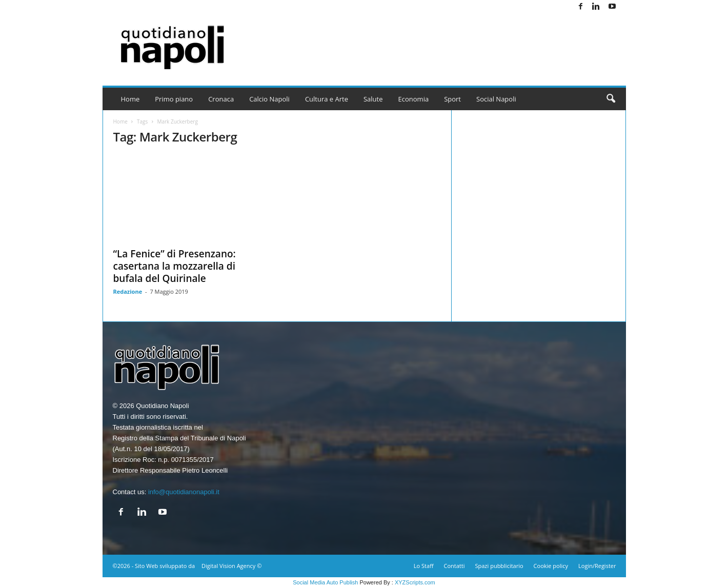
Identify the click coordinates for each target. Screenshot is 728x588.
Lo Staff (424, 566)
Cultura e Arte (327, 99)
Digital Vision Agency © (231, 566)
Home (130, 99)
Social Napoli (496, 99)
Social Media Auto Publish (325, 582)
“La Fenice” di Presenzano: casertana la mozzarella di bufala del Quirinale (175, 266)
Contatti (454, 566)
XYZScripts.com (415, 582)
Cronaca (221, 99)
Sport (452, 99)
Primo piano (174, 99)
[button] (611, 99)
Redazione (128, 291)
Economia (414, 99)
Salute (373, 99)
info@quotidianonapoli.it (184, 492)
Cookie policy (551, 566)
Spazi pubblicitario (499, 566)
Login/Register (597, 566)
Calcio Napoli (269, 99)
